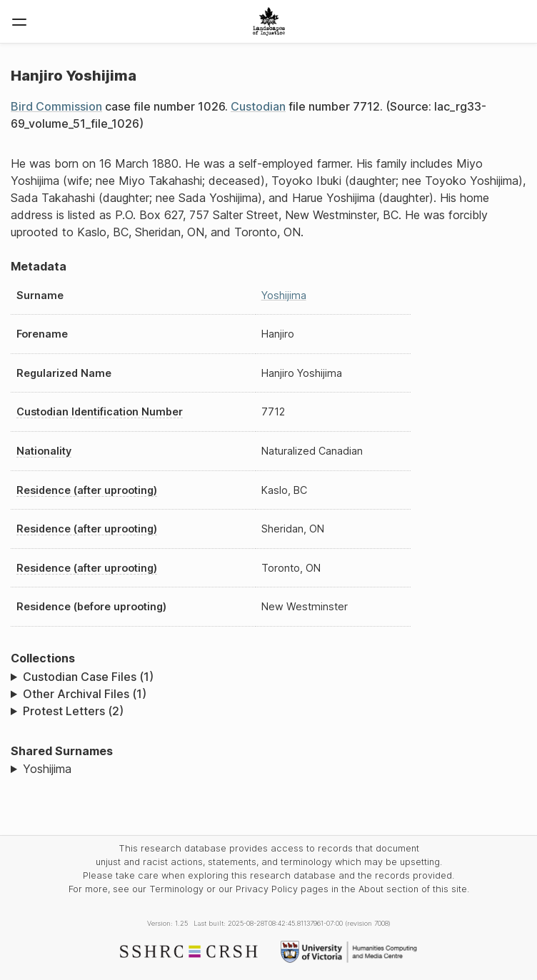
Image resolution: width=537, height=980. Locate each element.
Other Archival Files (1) (85, 694)
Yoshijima (284, 295)
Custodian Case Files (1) (88, 677)
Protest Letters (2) (73, 711)
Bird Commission (56, 106)
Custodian (258, 106)
